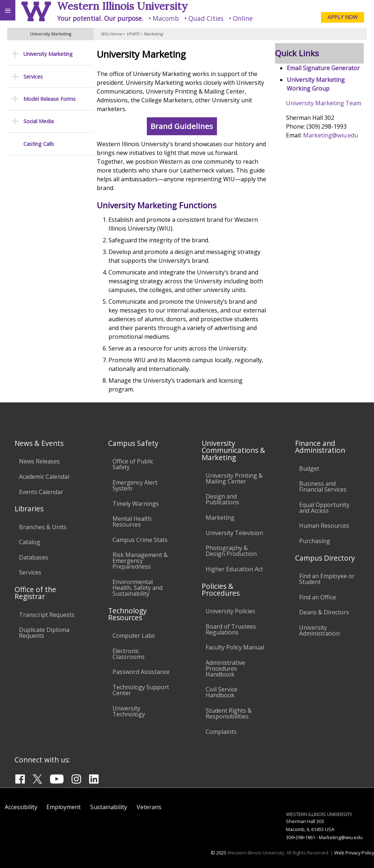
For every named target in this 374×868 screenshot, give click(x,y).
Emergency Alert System (135, 485)
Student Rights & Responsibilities (229, 713)
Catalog (30, 542)
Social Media (39, 121)
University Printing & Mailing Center (234, 478)
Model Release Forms (49, 99)
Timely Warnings (136, 504)
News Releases (39, 461)
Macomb (166, 18)
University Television (234, 533)
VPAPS (133, 34)
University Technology (129, 711)
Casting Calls (39, 144)
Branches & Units (43, 527)
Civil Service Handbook (222, 692)
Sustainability (109, 807)
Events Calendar (41, 492)
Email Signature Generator (324, 68)
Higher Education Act (234, 569)
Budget (309, 469)
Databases (34, 557)
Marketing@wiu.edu (332, 135)
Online (243, 18)
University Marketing (48, 54)
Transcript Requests (47, 615)
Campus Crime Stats (140, 540)
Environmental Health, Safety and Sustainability (138, 588)
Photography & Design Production (231, 551)
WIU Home (111, 34)
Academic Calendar (45, 477)
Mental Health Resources (132, 522)
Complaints (221, 732)
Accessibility (21, 807)
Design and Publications (222, 499)
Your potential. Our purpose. (100, 18)
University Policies (230, 611)
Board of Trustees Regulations (231, 629)
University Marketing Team (325, 103)
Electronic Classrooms (129, 654)
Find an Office (318, 597)
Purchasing (315, 541)
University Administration (319, 630)
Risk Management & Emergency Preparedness (140, 561)
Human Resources (324, 526)
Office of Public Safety (133, 464)
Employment (64, 807)
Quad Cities (206, 18)
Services (33, 77)
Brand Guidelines (185, 126)
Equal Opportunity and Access (324, 508)
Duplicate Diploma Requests (44, 633)
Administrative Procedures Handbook (225, 668)
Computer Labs (134, 636)
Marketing (153, 34)
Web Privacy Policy (354, 853)
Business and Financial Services (323, 486)
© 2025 (219, 853)
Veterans (149, 807)
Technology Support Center (141, 690)
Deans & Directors (324, 612)
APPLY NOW (343, 17)
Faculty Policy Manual (235, 647)
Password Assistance (141, 672)
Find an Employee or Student (327, 579)
